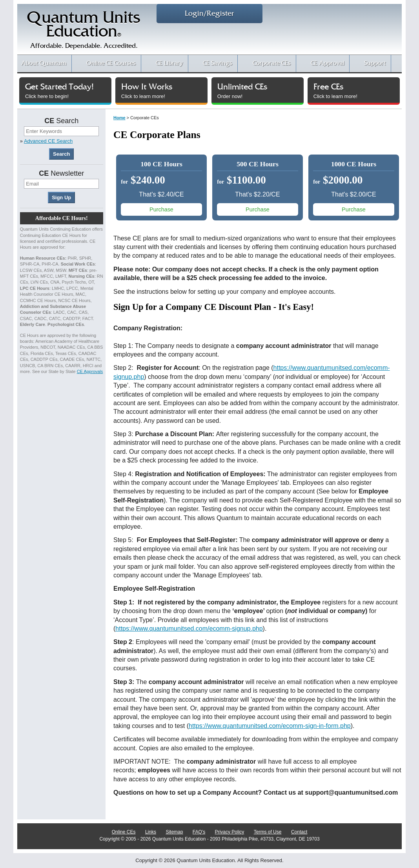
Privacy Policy (230, 832)
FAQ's (199, 832)
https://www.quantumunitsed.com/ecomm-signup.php (189, 629)
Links (151, 832)
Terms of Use (268, 832)
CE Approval (327, 63)
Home (119, 118)
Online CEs (124, 832)
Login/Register (209, 14)
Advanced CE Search (48, 141)
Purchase (161, 209)
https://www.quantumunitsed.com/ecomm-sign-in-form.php (270, 726)
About (44, 63)
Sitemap (175, 832)
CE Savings (218, 63)
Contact (299, 832)
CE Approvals (90, 371)
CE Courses (111, 63)
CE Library (169, 63)
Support (375, 63)
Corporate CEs (272, 63)
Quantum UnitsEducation (84, 32)
